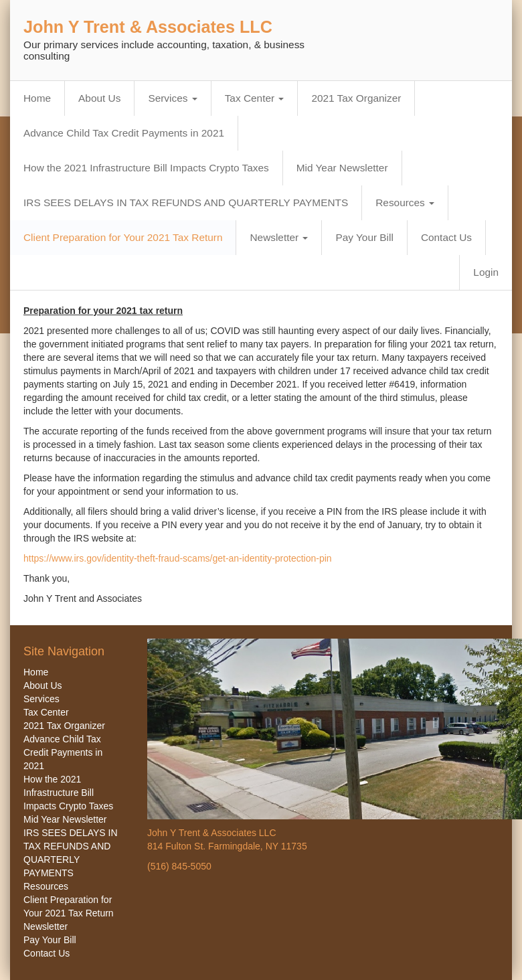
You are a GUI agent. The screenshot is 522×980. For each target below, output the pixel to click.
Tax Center (255, 98)
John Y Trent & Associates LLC (148, 27)
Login (486, 272)
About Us (99, 98)
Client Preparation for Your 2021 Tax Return (123, 237)
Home (37, 98)
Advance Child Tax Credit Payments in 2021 (124, 133)
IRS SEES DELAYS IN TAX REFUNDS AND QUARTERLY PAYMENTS (186, 202)
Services (172, 98)
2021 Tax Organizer (356, 98)
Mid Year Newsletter (342, 168)
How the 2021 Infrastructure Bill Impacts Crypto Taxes (146, 168)
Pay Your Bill (364, 237)
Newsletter (279, 237)
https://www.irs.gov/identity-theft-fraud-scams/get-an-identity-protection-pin (178, 558)
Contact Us (446, 237)
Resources (405, 202)
